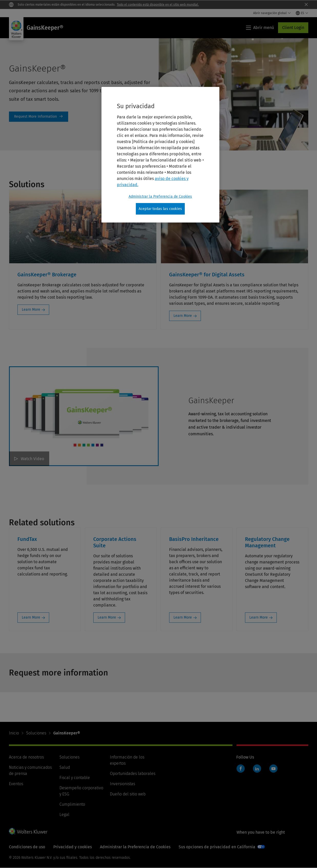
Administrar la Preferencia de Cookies (135, 847)
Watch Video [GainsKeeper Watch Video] (32, 459)
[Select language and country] (302, 13)
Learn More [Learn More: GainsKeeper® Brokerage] (31, 310)
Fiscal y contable (75, 778)
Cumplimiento (72, 804)
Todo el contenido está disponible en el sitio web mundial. (158, 5)
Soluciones (36, 733)
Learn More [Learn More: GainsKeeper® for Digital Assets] (183, 316)
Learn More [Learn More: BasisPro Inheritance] (183, 617)
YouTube (273, 769)
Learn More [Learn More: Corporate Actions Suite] (107, 617)
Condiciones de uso (27, 847)
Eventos (16, 784)
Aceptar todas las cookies (160, 209)
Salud (65, 767)
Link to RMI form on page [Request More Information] (39, 117)
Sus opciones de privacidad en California (217, 847)
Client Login (293, 28)
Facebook (241, 769)
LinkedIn (257, 769)
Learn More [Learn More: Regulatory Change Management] (259, 617)
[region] (160, 155)
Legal (64, 815)
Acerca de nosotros (26, 757)
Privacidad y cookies (73, 847)
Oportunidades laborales (133, 774)
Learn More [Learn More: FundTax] (31, 617)
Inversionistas (122, 784)
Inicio (14, 733)
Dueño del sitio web (128, 794)
